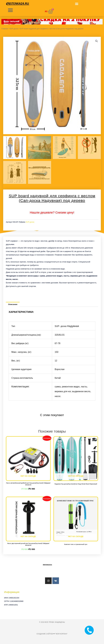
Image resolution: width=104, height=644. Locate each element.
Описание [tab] (13, 304)
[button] (77, 4)
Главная (5, 29)
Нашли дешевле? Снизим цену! (52, 212)
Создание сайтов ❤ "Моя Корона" (52, 634)
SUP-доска (14, 29)
